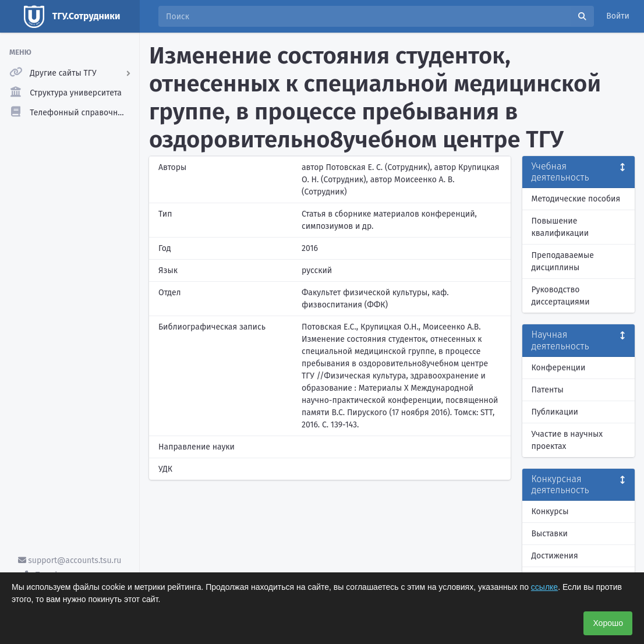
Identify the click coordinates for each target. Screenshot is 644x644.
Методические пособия (576, 199)
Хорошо (608, 623)
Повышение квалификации (560, 227)
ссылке (544, 587)
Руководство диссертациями (561, 296)
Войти (618, 16)
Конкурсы (550, 512)
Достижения (555, 556)
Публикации (555, 412)
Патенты (548, 390)
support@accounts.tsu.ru (70, 560)
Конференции (559, 368)
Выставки (550, 534)
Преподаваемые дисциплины (563, 261)
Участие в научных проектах (567, 440)
